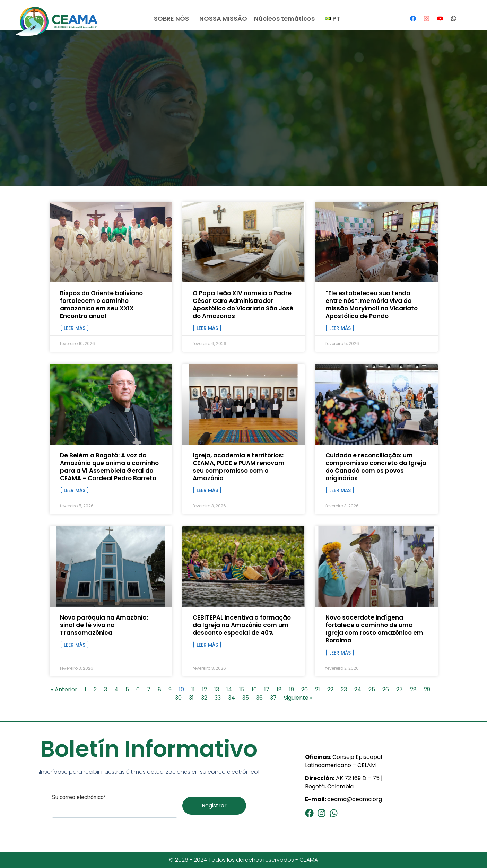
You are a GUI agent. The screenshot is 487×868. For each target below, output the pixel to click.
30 (178, 698)
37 (273, 698)
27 (399, 689)
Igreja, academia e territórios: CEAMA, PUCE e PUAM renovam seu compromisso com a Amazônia (239, 467)
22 (330, 689)
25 (372, 689)
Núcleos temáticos (286, 19)
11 (193, 689)
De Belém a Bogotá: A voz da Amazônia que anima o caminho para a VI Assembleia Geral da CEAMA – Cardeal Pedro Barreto (109, 467)
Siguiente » (298, 698)
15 (242, 689)
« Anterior (64, 689)
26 (386, 689)
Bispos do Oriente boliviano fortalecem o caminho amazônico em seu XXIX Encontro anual (101, 305)
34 (232, 698)
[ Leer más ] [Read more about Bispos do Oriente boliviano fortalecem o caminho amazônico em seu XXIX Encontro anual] (75, 328)
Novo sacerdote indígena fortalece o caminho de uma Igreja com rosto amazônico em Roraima (374, 629)
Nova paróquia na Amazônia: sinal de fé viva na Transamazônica (104, 625)
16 (254, 689)
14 (229, 689)
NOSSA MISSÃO (223, 19)
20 (305, 689)
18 (279, 689)
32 (204, 698)
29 (427, 689)
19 (292, 689)
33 (218, 698)
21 (318, 689)
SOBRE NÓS (173, 19)
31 (191, 698)
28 (413, 689)
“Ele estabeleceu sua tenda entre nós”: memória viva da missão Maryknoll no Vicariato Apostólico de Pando (372, 305)
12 (205, 689)
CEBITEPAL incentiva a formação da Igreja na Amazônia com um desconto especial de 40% (242, 625)
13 (217, 689)
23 (344, 689)
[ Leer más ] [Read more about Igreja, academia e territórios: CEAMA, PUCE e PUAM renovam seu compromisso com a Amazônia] (207, 490)
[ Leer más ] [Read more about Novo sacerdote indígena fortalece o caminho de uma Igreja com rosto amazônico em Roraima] (340, 653)
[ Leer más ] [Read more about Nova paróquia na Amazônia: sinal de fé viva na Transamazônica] (75, 645)
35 (246, 698)
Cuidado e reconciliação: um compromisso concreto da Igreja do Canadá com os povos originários (376, 467)
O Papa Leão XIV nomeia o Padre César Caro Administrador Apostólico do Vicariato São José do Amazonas (243, 305)
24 (358, 689)
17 (267, 689)
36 (259, 698)
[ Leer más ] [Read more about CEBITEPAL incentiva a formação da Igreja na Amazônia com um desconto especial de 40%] (207, 645)
